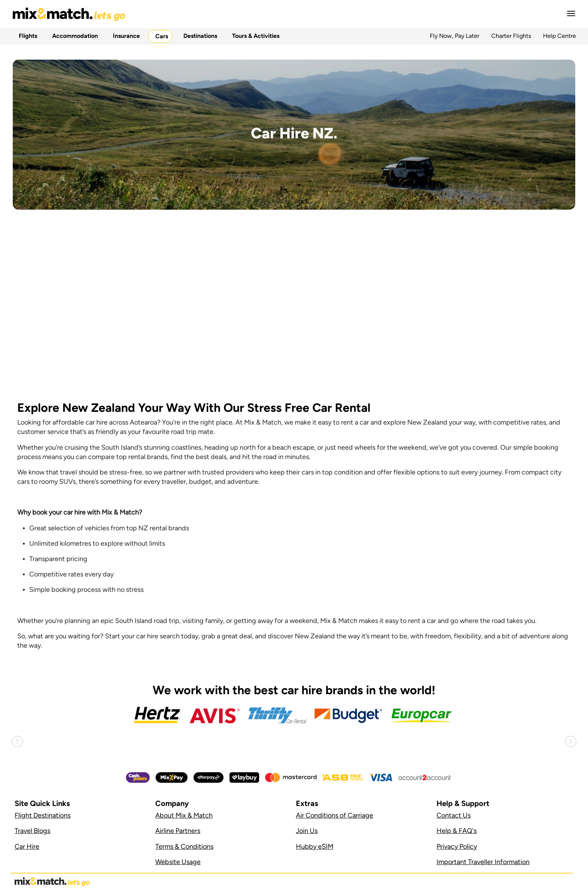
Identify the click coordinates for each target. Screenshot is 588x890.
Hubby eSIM (315, 846)
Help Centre (559, 36)
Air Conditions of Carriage (334, 815)
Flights (26, 36)
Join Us (307, 831)
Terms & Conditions (184, 846)
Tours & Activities (254, 36)
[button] (569, 14)
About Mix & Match (184, 815)
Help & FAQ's (457, 831)
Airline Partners (178, 831)
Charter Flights (511, 36)
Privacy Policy (457, 846)
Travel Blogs (32, 831)
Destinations (199, 36)
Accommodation (73, 36)
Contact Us (454, 815)
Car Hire (27, 846)
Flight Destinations (43, 815)
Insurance (125, 36)
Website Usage (178, 862)
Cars (160, 36)
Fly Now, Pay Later (454, 36)
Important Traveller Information (483, 862)
